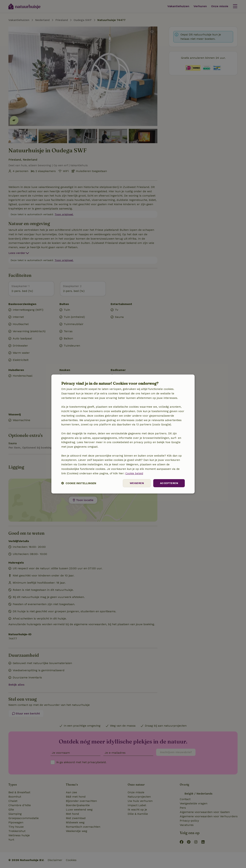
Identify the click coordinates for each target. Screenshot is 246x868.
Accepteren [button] (169, 483)
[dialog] (123, 434)
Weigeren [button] (137, 483)
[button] (79, 483)
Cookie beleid (134, 473)
